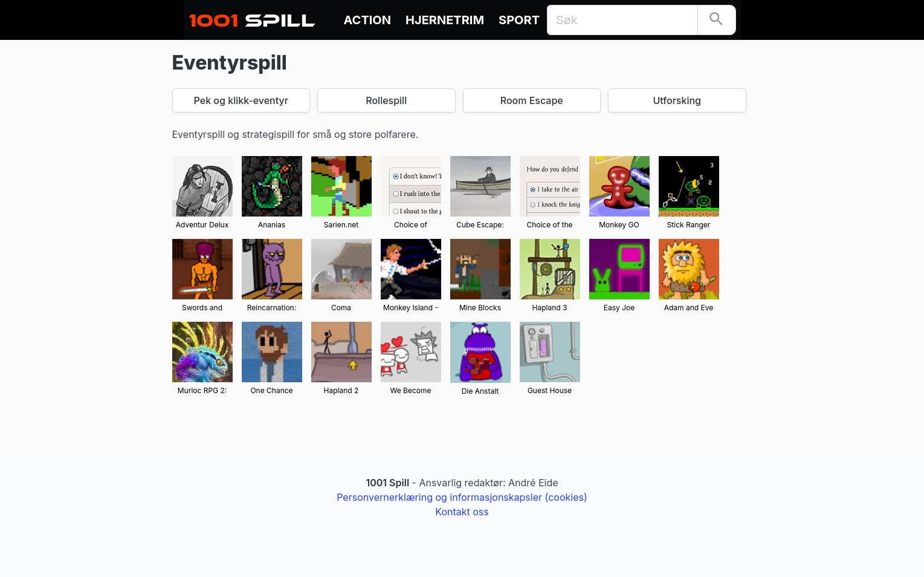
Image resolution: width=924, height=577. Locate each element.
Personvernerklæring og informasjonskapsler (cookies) (462, 497)
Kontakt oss (462, 512)
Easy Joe (619, 308)
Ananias (272, 225)
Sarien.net (341, 225)
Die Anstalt (480, 391)
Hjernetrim (445, 20)
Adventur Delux (202, 225)
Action (368, 20)
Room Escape (532, 100)
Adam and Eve (689, 308)
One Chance (271, 390)
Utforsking (677, 100)
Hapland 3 (550, 308)
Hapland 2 (341, 390)
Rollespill (386, 100)
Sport (519, 20)
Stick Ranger (689, 225)
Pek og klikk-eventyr (241, 100)
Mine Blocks (480, 308)
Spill (252, 17)
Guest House (550, 390)
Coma (341, 308)
